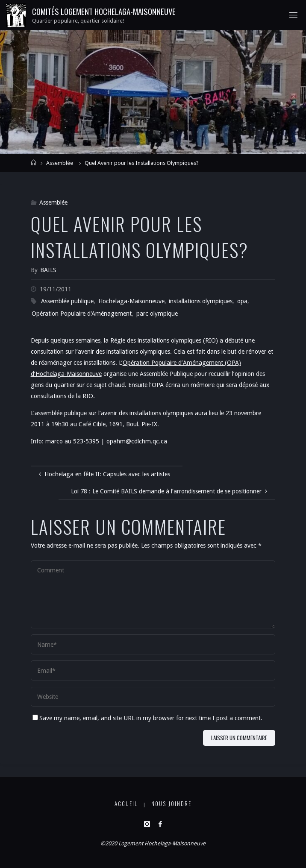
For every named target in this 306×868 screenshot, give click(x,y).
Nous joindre (171, 804)
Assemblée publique (67, 301)
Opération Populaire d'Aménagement (82, 314)
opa (242, 301)
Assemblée (60, 163)
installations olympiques (201, 301)
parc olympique (157, 314)
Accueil (126, 804)
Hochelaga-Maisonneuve (131, 301)
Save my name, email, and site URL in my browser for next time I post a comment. (147, 718)
